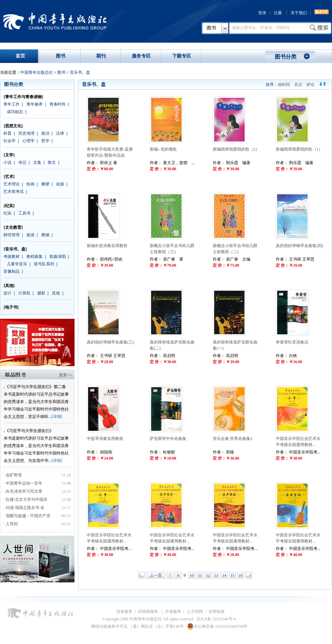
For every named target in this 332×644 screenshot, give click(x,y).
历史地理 (26, 133)
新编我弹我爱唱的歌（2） (236, 149)
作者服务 (173, 612)
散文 (52, 162)
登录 (262, 13)
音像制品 (12, 271)
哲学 (45, 141)
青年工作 (12, 104)
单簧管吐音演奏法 (292, 342)
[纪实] (9, 206)
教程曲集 (35, 257)
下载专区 (182, 56)
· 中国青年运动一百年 (23, 483)
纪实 (7, 213)
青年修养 (35, 104)
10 (192, 575)
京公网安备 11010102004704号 (217, 626)
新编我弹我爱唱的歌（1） (299, 149)
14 (224, 575)
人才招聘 (195, 612)
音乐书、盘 (80, 72)
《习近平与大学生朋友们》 (29, 431)
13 (216, 575)
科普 (7, 133)
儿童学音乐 (17, 264)
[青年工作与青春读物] (23, 97)
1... (141, 575)
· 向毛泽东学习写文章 (23, 491)
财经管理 (12, 235)
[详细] (57, 417)
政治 (45, 133)
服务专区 (141, 56)
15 (232, 575)
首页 (20, 56)
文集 (37, 162)
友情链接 (216, 612)
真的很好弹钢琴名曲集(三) (110, 342)
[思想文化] (13, 126)
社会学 (9, 141)
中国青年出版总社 (55, 21)
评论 (310, 85)
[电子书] (11, 307)
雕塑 (45, 184)
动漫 (60, 184)
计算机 (24, 293)
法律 (60, 133)
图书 (211, 28)
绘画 (30, 184)
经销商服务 (149, 612)
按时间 (284, 85)
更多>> (65, 375)
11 (200, 575)
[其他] (9, 286)
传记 (22, 162)
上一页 (156, 575)
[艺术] (9, 177)
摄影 (41, 293)
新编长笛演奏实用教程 (107, 246)
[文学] (9, 155)
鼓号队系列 (44, 264)
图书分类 (286, 57)
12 (208, 575)
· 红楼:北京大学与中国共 (26, 499)
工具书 (24, 213)
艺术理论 (12, 184)
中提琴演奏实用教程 (105, 439)
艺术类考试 (14, 192)
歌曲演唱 (58, 257)
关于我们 (299, 13)
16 (241, 575)
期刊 (101, 56)
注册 (278, 13)
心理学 (28, 141)
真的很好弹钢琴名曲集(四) (299, 246)
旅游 (30, 235)
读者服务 (124, 612)
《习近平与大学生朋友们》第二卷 (35, 387)
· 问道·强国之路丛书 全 (25, 508)
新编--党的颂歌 (163, 149)
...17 (249, 576)
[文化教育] (13, 227)
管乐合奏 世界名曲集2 (233, 439)
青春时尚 (58, 104)
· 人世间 (11, 524)
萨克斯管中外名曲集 (168, 439)
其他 (56, 293)
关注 (298, 85)
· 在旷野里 (13, 475)
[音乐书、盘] (15, 249)
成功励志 (15, 112)
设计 (7, 293)
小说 (7, 162)
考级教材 (12, 257)
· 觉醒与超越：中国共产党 (28, 516)
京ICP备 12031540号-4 (216, 619)
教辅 (45, 235)
